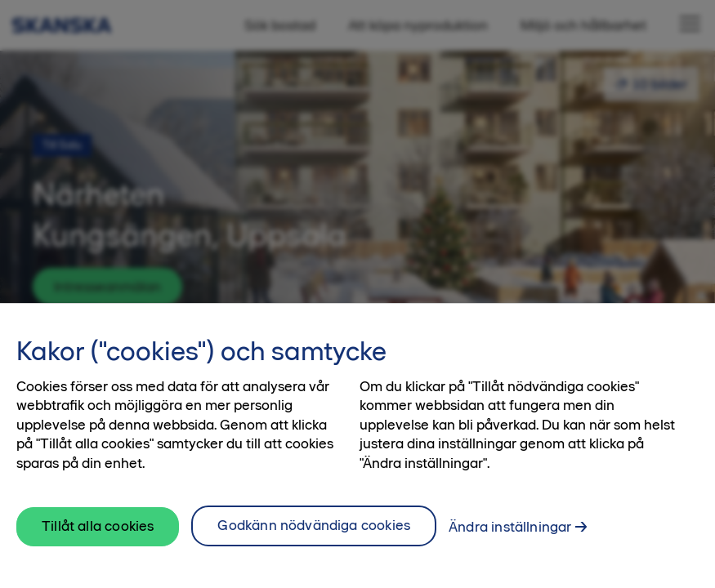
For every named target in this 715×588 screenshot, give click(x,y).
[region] (357, 445)
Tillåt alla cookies (98, 526)
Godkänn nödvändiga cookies (314, 525)
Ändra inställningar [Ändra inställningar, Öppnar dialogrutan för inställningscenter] (510, 527)
